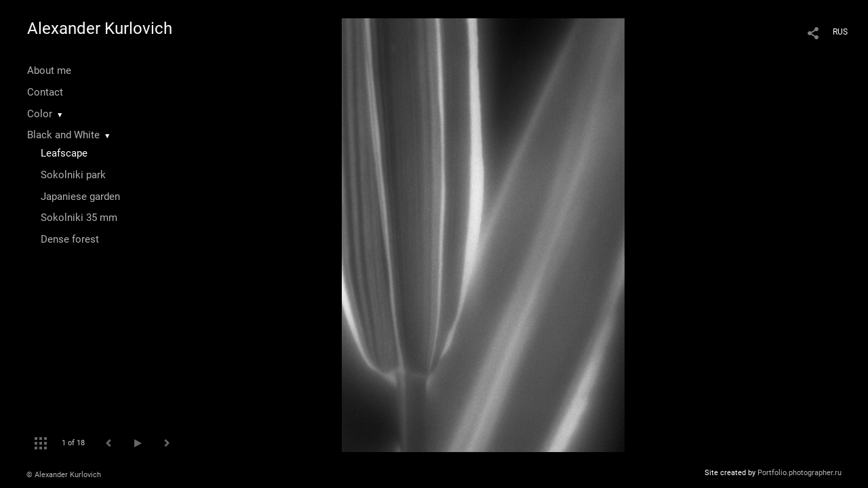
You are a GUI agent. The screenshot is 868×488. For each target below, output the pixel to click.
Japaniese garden (80, 197)
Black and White (63, 135)
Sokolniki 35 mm (79, 218)
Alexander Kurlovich (100, 28)
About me (49, 70)
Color (40, 114)
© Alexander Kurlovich (64, 475)
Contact (45, 92)
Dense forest (70, 239)
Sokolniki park (73, 175)
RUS (840, 32)
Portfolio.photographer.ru (800, 473)
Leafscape (64, 153)
